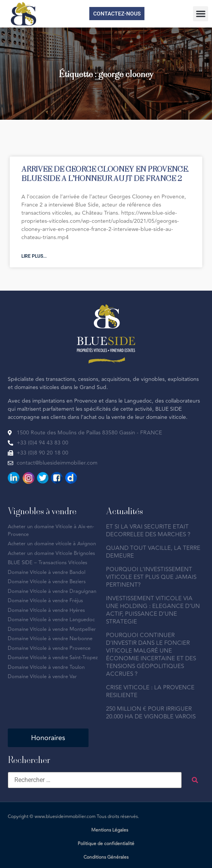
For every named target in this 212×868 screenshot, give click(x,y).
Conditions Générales (106, 857)
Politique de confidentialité (106, 844)
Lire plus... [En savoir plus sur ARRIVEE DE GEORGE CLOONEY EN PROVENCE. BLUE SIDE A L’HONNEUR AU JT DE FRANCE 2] (34, 256)
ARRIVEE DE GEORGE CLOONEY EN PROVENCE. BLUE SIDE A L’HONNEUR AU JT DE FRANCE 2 (105, 173)
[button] (201, 14)
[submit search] (195, 780)
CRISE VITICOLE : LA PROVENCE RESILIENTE (150, 691)
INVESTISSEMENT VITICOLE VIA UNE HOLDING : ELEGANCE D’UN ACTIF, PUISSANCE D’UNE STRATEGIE (153, 610)
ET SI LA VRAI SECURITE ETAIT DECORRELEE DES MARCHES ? (148, 531)
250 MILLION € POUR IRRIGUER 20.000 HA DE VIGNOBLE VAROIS (151, 713)
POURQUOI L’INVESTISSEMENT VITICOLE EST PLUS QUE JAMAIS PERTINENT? (151, 577)
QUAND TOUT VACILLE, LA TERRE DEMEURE (153, 552)
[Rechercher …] (95, 780)
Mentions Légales (110, 830)
